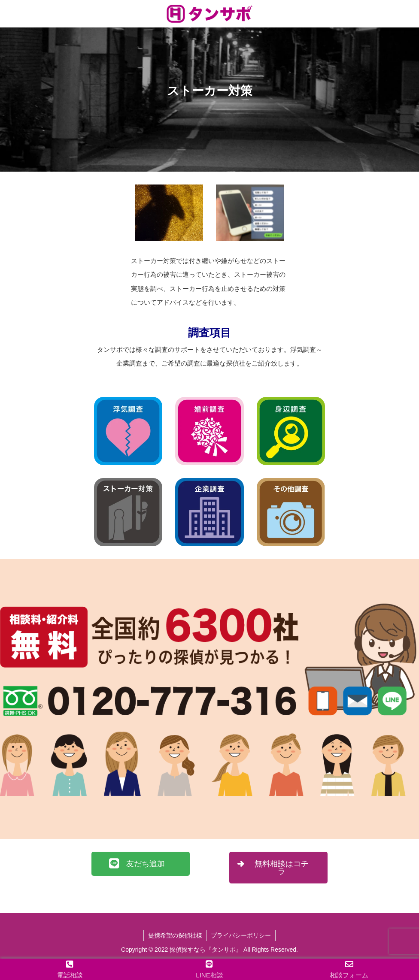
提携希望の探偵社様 (175, 935)
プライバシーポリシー (241, 935)
